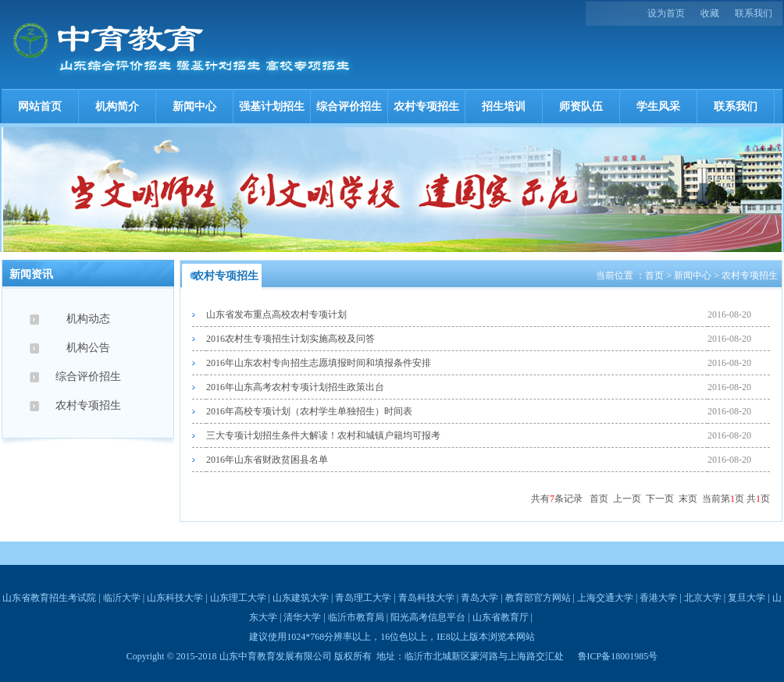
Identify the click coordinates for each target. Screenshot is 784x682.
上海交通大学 (605, 598)
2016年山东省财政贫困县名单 (267, 460)
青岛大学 (479, 598)
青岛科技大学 (426, 598)
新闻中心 (194, 106)
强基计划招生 (272, 106)
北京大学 (703, 598)
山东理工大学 (238, 598)
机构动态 (88, 319)
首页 (654, 275)
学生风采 (658, 106)
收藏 (710, 13)
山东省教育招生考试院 (49, 598)
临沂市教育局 (356, 617)
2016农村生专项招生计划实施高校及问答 (290, 339)
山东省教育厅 (501, 617)
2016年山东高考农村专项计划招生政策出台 (295, 387)
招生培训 (504, 106)
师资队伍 (581, 106)
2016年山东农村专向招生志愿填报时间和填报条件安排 (319, 363)
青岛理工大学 (363, 598)
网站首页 (40, 106)
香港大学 (658, 598)
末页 (688, 499)
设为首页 (666, 13)
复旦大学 (747, 598)
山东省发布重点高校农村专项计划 (276, 314)
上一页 (627, 499)
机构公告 (88, 348)
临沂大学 (122, 598)
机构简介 (117, 106)
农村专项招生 (426, 106)
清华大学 (302, 617)
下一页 (660, 499)
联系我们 (754, 13)
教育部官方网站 (538, 598)
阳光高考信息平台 (428, 617)
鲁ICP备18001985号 (618, 656)
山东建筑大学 (301, 598)
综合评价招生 (349, 106)
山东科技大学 (175, 598)
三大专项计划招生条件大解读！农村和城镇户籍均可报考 (323, 435)
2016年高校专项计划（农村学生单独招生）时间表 (309, 411)
